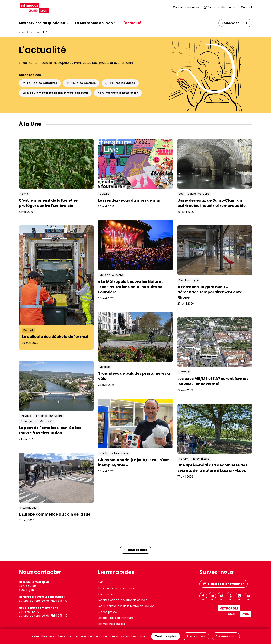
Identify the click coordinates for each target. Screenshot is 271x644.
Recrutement (107, 594)
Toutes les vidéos (120, 83)
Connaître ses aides (186, 7)
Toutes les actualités (40, 83)
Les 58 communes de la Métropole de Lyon (126, 606)
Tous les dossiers (81, 83)
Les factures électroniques (116, 618)
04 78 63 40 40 (29, 612)
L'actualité (132, 23)
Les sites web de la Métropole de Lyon (123, 600)
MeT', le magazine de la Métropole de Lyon (55, 93)
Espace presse (107, 612)
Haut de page (136, 550)
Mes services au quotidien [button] (44, 23)
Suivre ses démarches (220, 7)
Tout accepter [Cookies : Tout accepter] (166, 636)
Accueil (24, 33)
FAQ (101, 582)
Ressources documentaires (116, 588)
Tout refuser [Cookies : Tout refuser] (196, 636)
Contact (247, 7)
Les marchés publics (111, 624)
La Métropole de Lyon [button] (96, 23)
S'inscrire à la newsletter (118, 93)
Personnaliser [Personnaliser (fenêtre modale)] (226, 636)
